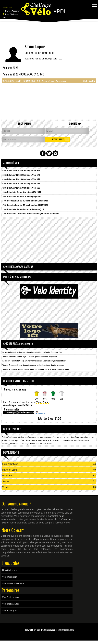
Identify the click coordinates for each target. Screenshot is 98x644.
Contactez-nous (56, 516)
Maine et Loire (10, 470)
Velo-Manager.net (10, 604)
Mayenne (7, 476)
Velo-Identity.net (10, 611)
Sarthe (6, 481)
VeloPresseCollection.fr (13, 584)
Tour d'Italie (43, 402)
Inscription (24, 124)
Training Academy (11, 11)
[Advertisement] (49, 33)
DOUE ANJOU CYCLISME (36, 53)
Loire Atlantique (10, 464)
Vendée (6, 487)
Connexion (75, 124)
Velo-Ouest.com (10, 577)
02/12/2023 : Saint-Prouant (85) (34, 81)
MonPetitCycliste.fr (11, 597)
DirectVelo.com (9, 570)
